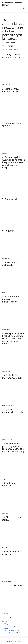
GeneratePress (18, 642)
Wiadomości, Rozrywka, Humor (13, 4)
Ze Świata (7, 621)
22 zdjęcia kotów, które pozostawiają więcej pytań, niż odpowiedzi (11, 626)
